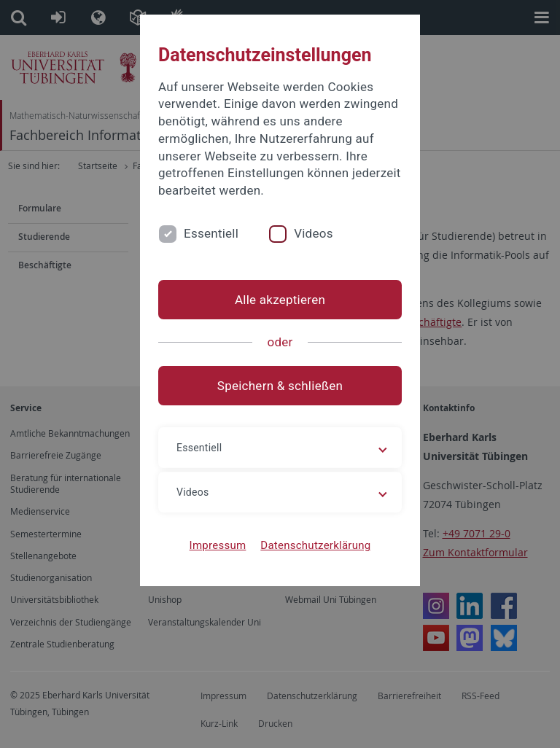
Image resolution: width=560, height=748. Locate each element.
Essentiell (211, 233)
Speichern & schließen (280, 386)
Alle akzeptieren (280, 300)
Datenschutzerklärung (315, 545)
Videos (314, 233)
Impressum (218, 545)
